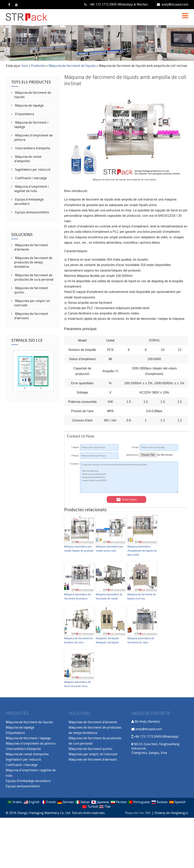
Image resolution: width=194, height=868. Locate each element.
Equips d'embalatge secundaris (28, 781)
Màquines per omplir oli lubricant (93, 754)
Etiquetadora (24, 114)
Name (75, 447)
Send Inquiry (126, 500)
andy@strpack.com (173, 4)
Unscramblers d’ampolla (32, 148)
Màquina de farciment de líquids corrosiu (142, 596)
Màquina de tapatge (29, 106)
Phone (75, 456)
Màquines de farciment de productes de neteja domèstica (33, 262)
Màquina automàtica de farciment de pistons (78, 596)
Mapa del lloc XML (138, 813)
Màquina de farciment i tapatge (28, 738)
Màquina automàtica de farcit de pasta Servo (78, 684)
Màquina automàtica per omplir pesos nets (110, 549)
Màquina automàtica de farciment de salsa (141, 640)
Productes (38, 66)
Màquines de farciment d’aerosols (93, 760)
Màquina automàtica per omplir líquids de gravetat (79, 549)
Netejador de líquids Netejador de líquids (107, 640)
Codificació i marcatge (31, 178)
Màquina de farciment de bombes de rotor (78, 640)
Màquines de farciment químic (90, 749)
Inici (25, 66)
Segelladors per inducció (32, 170)
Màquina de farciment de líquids (72, 66)
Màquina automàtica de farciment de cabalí (109, 596)
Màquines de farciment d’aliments (93, 722)
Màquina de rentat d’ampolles (27, 754)
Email (135, 447)
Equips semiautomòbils (32, 212)
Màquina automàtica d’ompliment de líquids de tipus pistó (142, 551)
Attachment (132, 455)
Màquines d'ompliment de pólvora (31, 744)
